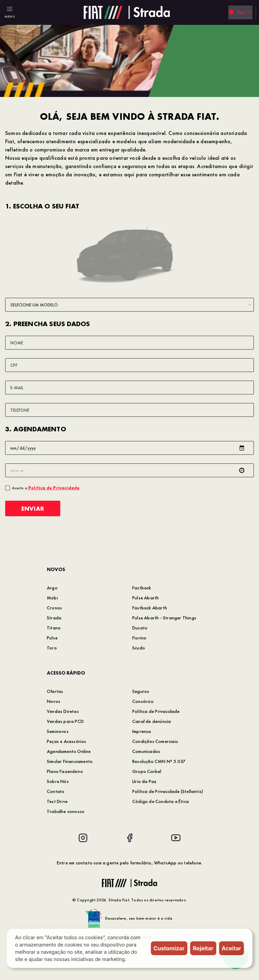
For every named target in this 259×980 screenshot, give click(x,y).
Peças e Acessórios (67, 741)
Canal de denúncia (152, 721)
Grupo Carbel (147, 771)
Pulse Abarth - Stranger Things (164, 618)
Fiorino (139, 638)
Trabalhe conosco (66, 811)
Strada (54, 618)
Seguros (141, 691)
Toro (52, 648)
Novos (54, 701)
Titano (54, 628)
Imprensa (142, 731)
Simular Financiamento (70, 761)
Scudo (139, 648)
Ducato (140, 628)
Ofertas (55, 691)
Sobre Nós (58, 781)
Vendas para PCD (65, 721)
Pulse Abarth (146, 598)
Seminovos (58, 731)
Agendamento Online (69, 751)
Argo (52, 588)
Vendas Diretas (63, 711)
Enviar (33, 508)
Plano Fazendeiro (65, 771)
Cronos (54, 608)
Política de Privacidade (156, 711)
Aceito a (46, 488)
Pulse (52, 638)
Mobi (52, 598)
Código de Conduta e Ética (160, 801)
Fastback (142, 588)
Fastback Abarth (150, 608)
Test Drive (57, 801)
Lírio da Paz (144, 781)
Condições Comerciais (155, 741)
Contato (56, 791)
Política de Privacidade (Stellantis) (168, 791)
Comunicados (146, 751)
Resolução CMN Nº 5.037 (159, 761)
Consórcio (143, 701)
